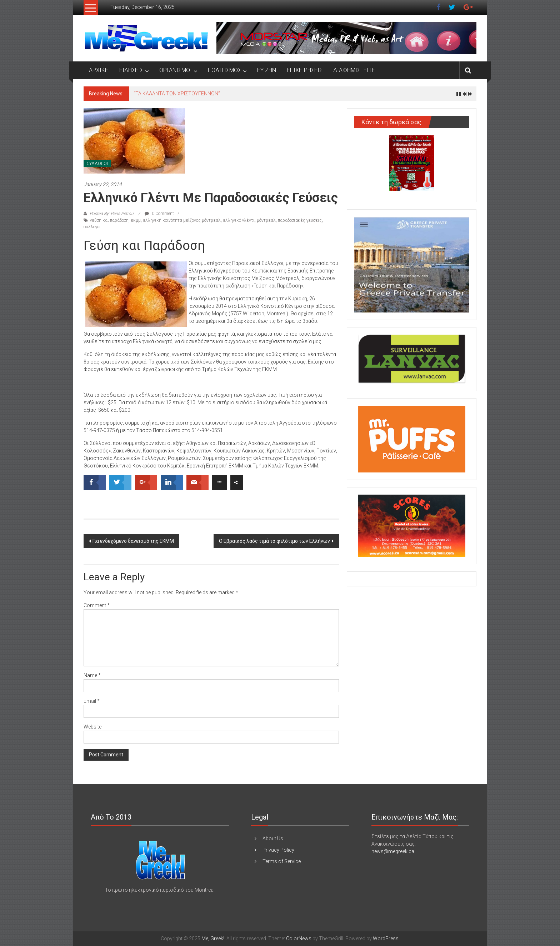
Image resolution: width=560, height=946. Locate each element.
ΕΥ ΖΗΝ (267, 70)
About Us (273, 839)
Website (92, 727)
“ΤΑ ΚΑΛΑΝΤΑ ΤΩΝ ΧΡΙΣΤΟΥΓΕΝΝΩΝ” (177, 94)
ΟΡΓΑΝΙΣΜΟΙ (176, 70)
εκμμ (136, 220)
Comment (97, 605)
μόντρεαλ (266, 220)
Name (92, 675)
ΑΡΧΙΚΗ (99, 70)
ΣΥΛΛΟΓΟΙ (97, 164)
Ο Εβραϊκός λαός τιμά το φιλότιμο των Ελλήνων (274, 541)
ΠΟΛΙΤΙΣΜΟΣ (224, 70)
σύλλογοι (92, 227)
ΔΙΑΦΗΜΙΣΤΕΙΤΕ (354, 70)
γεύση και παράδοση (109, 220)
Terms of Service (282, 861)
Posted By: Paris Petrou (112, 214)
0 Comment (159, 214)
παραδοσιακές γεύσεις (300, 220)
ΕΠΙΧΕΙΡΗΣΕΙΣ (305, 70)
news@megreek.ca (393, 851)
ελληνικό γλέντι (239, 220)
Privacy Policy (278, 850)
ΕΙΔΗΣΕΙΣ (131, 70)
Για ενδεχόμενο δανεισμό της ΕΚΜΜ (133, 541)
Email (92, 701)
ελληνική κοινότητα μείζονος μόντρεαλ (182, 220)
